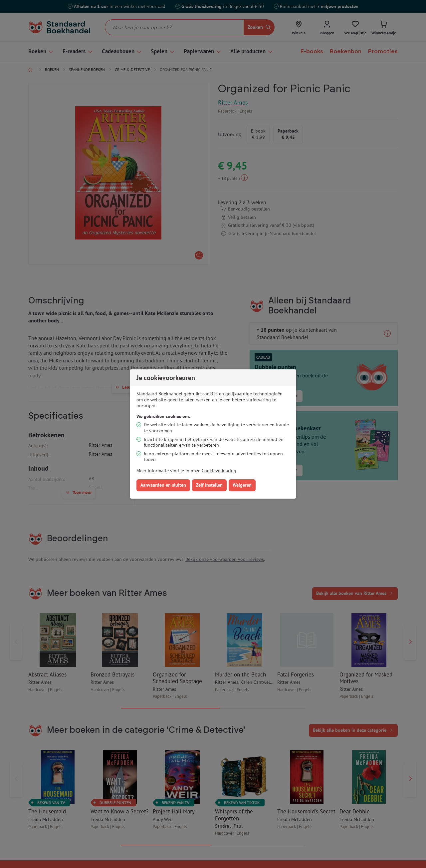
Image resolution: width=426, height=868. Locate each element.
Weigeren (242, 485)
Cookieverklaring (219, 471)
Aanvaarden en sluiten (163, 485)
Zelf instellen (209, 485)
